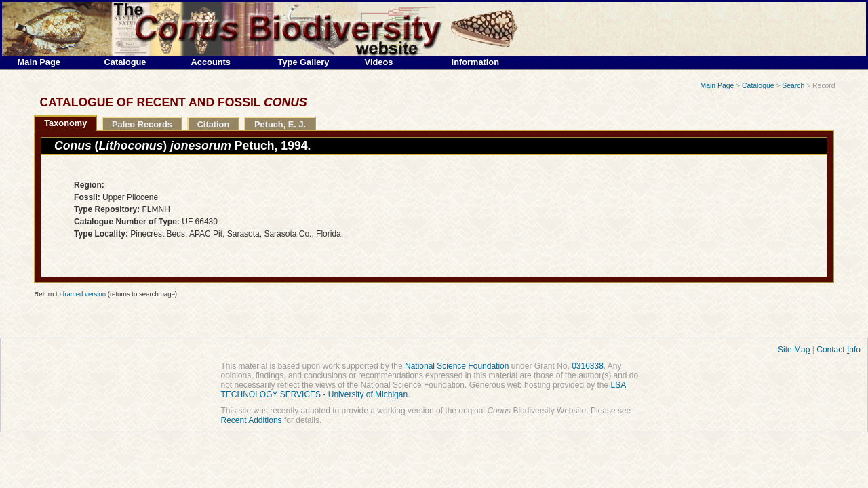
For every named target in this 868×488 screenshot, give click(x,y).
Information (475, 62)
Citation (214, 124)
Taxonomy (65, 123)
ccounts (211, 62)
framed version (84, 294)
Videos (379, 62)
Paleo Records (142, 124)
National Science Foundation (457, 366)
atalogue (125, 62)
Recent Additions (252, 420)
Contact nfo (839, 350)
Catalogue (758, 86)
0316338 (588, 366)
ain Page (39, 62)
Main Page (717, 86)
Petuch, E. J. (280, 124)
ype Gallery (304, 62)
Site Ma (794, 350)
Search (793, 86)
